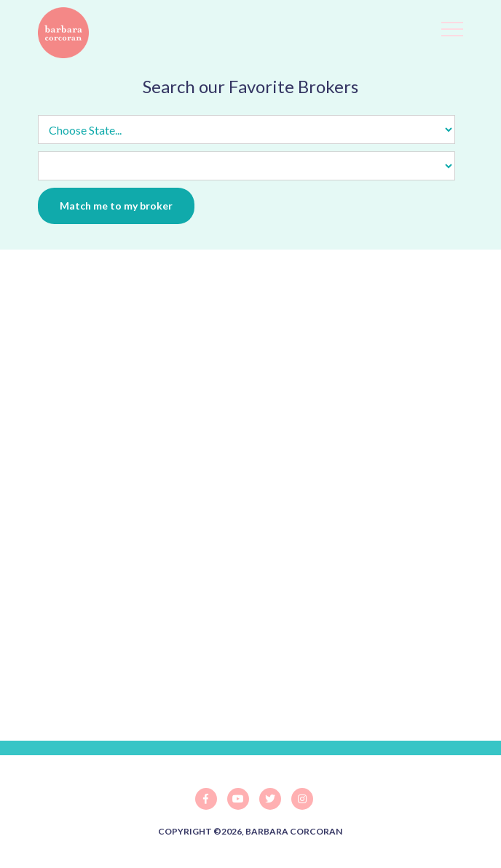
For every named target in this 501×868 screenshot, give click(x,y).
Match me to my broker (116, 206)
